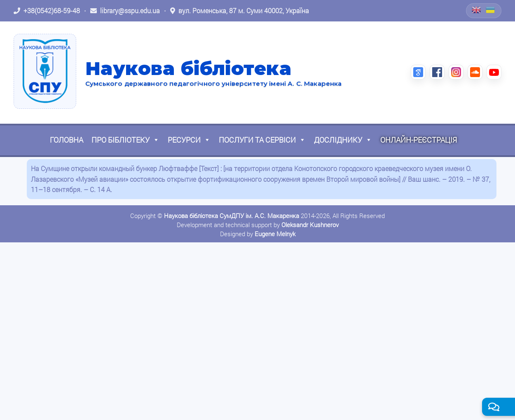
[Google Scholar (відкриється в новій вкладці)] (418, 72)
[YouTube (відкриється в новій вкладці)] (494, 72)
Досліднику (343, 140)
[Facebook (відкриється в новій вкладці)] (437, 72)
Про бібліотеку (125, 140)
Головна (67, 140)
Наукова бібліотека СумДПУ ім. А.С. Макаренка (232, 216)
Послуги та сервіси (262, 140)
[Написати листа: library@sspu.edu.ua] (125, 11)
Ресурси (189, 140)
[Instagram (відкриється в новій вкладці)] (456, 72)
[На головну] (45, 71)
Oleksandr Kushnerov (310, 225)
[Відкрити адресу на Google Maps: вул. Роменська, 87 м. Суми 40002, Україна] (240, 11)
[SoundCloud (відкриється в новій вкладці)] (475, 72)
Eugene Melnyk (275, 234)
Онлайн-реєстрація (419, 140)
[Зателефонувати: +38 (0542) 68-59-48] (47, 11)
